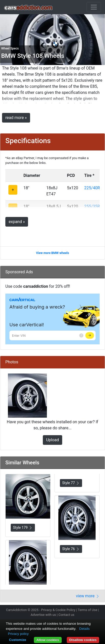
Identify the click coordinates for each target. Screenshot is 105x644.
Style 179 (23, 528)
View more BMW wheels (52, 253)
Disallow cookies (83, 640)
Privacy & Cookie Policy (58, 610)
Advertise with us (43, 615)
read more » (16, 118)
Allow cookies (48, 640)
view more (88, 596)
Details (84, 629)
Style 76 (71, 549)
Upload (52, 440)
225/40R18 (94, 188)
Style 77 (71, 483)
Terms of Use (88, 610)
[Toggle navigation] (94, 7)
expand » (17, 222)
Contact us (66, 615)
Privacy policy (18, 634)
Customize (17, 640)
